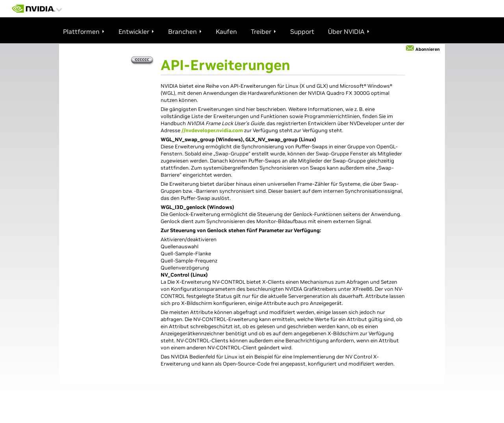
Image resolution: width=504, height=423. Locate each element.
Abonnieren (428, 49)
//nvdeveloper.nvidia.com (212, 130)
